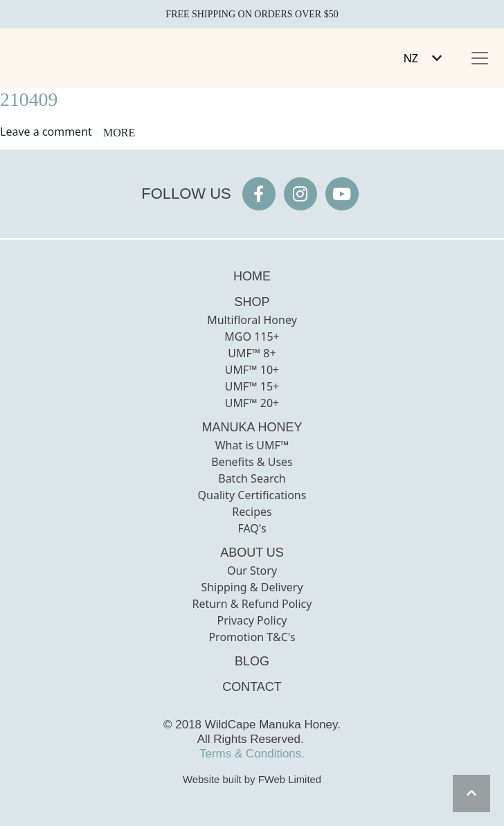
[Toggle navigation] (480, 58)
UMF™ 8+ (252, 353)
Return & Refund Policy (252, 604)
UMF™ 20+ (252, 403)
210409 (29, 99)
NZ (411, 58)
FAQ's (252, 528)
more (119, 133)
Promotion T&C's (252, 637)
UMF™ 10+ (252, 370)
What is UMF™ (252, 445)
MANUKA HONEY (252, 427)
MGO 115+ (252, 336)
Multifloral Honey (252, 320)
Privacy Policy (252, 620)
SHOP (252, 302)
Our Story (252, 571)
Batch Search (252, 478)
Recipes (252, 512)
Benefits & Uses (252, 462)
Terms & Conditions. (252, 754)
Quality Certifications (252, 495)
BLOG (252, 661)
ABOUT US (252, 553)
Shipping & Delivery (252, 587)
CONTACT (252, 687)
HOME (252, 276)
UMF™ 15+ (252, 386)
